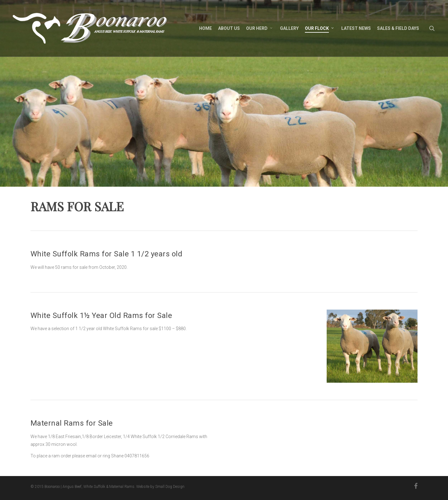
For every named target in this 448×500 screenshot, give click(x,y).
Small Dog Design (170, 487)
